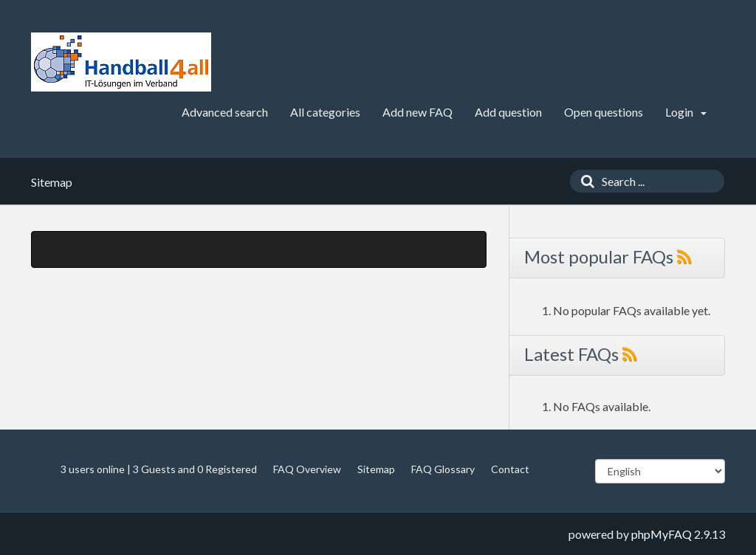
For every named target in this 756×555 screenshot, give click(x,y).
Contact (510, 469)
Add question (508, 112)
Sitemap (376, 469)
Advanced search (225, 112)
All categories (325, 112)
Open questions (604, 112)
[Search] (584, 181)
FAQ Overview (307, 469)
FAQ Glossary (443, 469)
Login (686, 112)
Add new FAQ (417, 112)
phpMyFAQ (661, 534)
